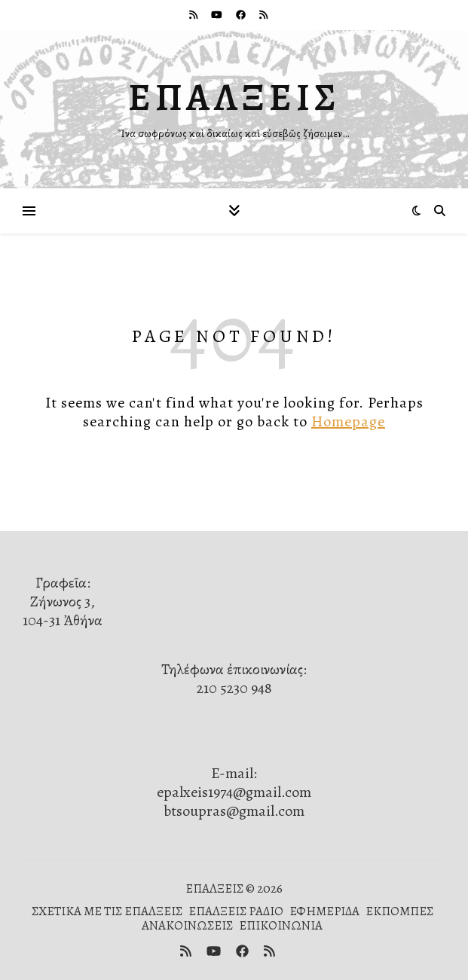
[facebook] (242, 15)
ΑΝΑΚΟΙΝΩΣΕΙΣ (187, 925)
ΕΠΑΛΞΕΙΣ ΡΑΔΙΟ (236, 911)
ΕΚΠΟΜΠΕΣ (399, 911)
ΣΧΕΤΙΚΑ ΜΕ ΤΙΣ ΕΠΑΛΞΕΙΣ (107, 911)
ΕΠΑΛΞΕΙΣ (234, 97)
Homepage (348, 421)
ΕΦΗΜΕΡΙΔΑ (324, 911)
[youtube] (218, 15)
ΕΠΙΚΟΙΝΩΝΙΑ (281, 925)
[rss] (194, 15)
